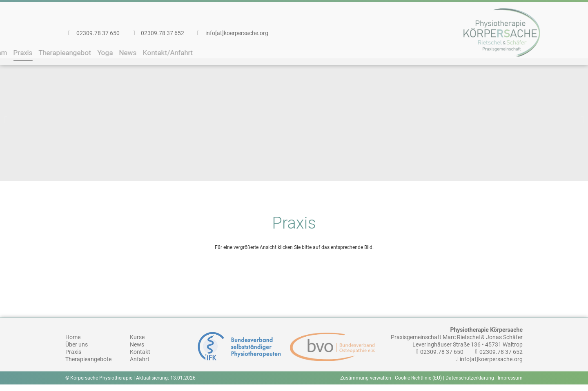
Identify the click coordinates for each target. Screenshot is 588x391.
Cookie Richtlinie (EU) (418, 384)
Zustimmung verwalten (366, 384)
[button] (6, 127)
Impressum (510, 384)
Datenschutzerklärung (470, 384)
